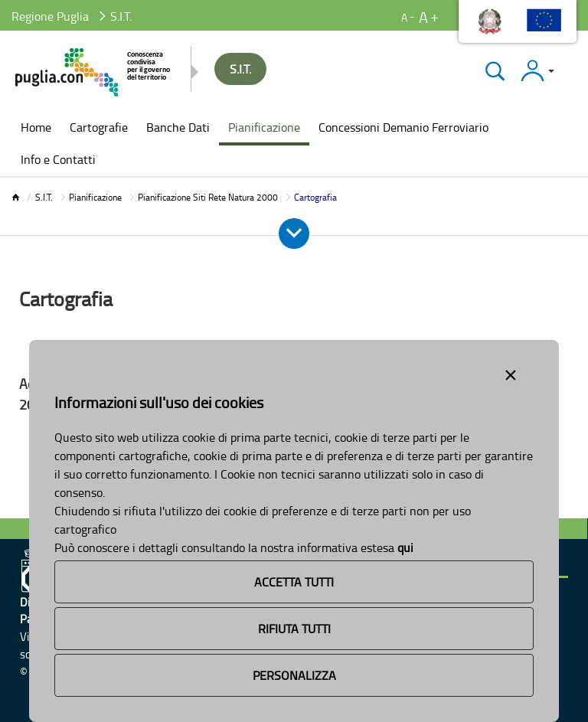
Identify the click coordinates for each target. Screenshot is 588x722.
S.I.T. (44, 197)
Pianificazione (95, 197)
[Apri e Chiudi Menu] (294, 234)
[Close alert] (511, 372)
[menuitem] (36, 129)
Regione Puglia (50, 16)
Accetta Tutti (294, 582)
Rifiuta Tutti (294, 629)
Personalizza (294, 675)
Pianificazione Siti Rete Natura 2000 (208, 197)
